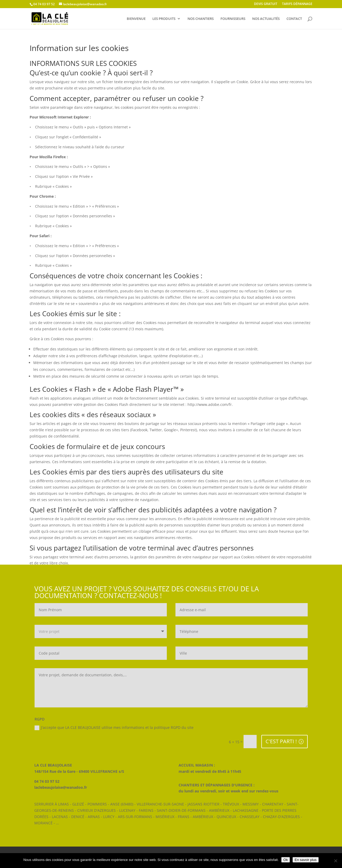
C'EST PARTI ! (281, 741)
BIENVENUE (136, 19)
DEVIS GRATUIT (266, 4)
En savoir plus (306, 860)
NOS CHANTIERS (201, 19)
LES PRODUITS (164, 19)
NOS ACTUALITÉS (266, 19)
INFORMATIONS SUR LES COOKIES (83, 63)
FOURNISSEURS (233, 19)
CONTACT (294, 19)
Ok (286, 860)
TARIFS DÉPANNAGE (297, 4)
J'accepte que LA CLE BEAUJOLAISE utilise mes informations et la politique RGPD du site (114, 728)
